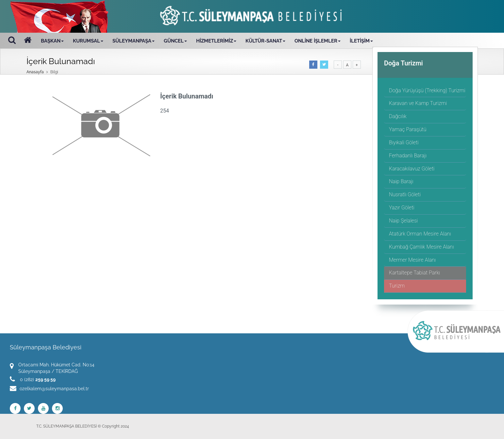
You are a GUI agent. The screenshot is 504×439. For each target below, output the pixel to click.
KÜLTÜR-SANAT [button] (265, 41)
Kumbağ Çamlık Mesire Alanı (421, 247)
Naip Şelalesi (403, 221)
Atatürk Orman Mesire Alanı (420, 234)
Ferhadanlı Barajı (408, 156)
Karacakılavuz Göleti (412, 169)
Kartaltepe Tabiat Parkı (414, 273)
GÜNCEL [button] (175, 41)
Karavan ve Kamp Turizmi (418, 103)
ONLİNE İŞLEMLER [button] (318, 41)
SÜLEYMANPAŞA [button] (134, 41)
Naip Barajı (401, 181)
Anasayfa (35, 72)
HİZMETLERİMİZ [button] (216, 41)
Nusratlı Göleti (405, 194)
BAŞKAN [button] (52, 41)
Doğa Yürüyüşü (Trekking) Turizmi (427, 90)
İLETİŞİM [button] (361, 41)
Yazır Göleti (402, 208)
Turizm (397, 286)
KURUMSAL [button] (88, 41)
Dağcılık (398, 116)
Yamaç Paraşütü (408, 129)
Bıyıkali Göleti (404, 142)
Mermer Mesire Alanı (412, 260)
